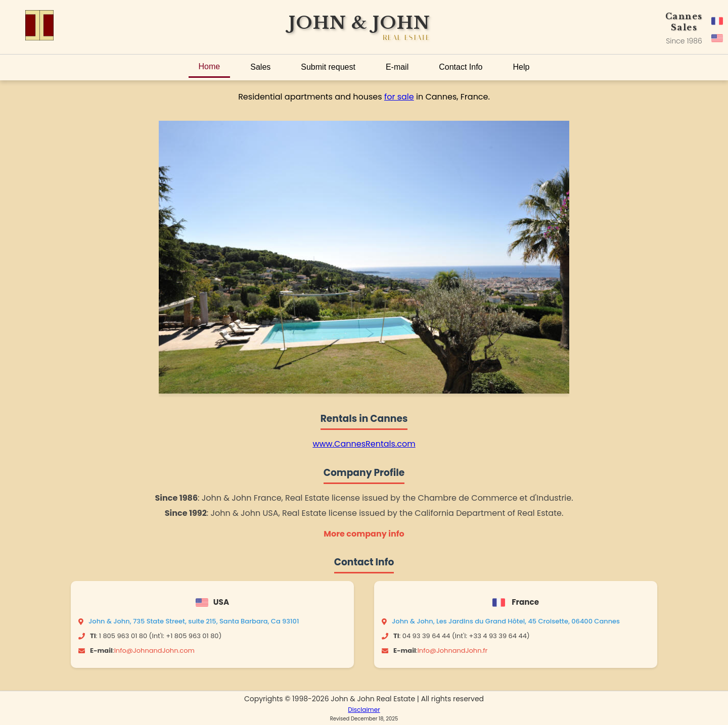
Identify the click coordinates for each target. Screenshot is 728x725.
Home (210, 66)
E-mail (397, 67)
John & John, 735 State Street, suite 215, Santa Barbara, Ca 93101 (194, 621)
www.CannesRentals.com (364, 444)
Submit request (328, 67)
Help (521, 67)
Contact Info (461, 67)
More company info (364, 534)
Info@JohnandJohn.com (154, 650)
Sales (260, 67)
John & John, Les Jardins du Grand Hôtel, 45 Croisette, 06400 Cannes (506, 621)
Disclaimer (364, 710)
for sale (399, 97)
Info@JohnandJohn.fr (453, 650)
